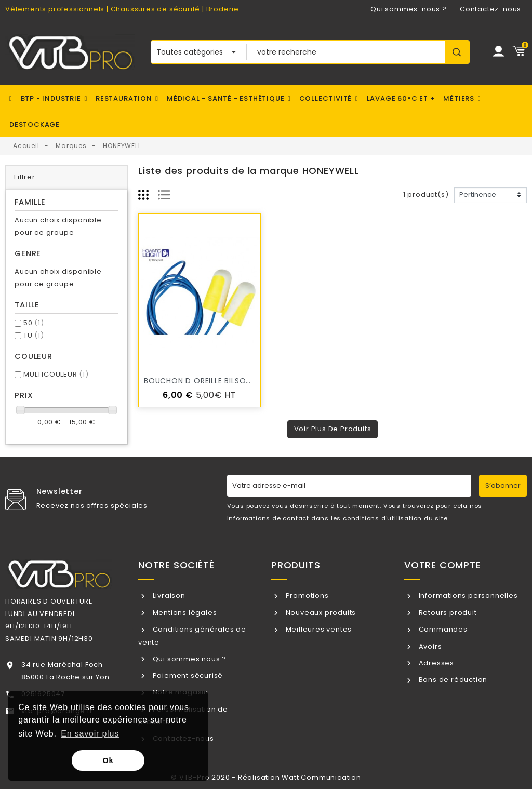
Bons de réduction (452, 680)
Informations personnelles (467, 596)
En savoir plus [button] (90, 734)
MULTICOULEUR (56, 374)
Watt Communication (321, 777)
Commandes (442, 629)
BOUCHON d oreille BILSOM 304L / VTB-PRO (231, 381)
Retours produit (447, 613)
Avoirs (429, 646)
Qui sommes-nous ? (409, 9)
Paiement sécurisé (187, 676)
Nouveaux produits (320, 613)
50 (34, 323)
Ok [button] (108, 760)
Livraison (168, 596)
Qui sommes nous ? (189, 659)
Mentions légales (184, 613)
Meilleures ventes (318, 629)
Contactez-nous (490, 9)
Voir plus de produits (333, 429)
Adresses (435, 663)
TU (34, 335)
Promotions (306, 596)
